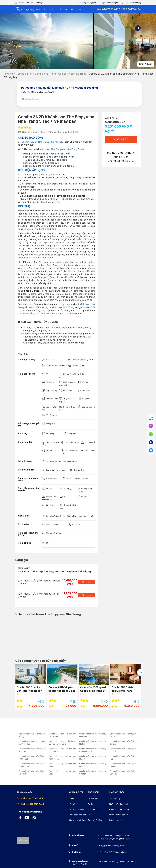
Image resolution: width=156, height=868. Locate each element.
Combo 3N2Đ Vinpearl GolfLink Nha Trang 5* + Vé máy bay (94, 689)
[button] (138, 28)
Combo (79, 9)
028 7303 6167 (109, 9)
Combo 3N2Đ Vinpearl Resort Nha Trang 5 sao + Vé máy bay (62, 689)
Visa (71, 9)
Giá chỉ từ (111, 118)
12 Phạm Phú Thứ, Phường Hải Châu (113, 852)
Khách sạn (62, 9)
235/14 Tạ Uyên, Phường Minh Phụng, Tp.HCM (117, 861)
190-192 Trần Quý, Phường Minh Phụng (114, 839)
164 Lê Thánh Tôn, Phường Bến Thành (113, 835)
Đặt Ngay (121, 140)
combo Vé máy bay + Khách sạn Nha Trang (51, 307)
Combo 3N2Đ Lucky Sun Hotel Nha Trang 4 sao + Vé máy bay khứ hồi (30, 689)
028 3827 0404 (132, 9)
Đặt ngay (86, 582)
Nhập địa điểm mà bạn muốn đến (38, 92)
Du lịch (52, 9)
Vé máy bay (41, 9)
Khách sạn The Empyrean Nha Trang (59, 149)
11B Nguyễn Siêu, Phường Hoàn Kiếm (113, 845)
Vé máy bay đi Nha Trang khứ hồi (40, 142)
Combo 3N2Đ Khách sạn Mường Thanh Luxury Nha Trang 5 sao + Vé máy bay (125, 689)
